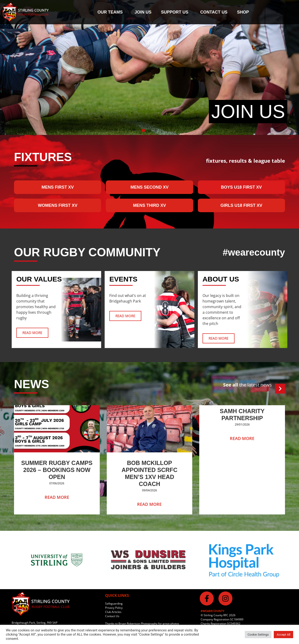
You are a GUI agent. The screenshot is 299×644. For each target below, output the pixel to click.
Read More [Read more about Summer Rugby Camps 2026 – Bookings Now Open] (57, 497)
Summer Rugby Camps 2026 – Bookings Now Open (57, 470)
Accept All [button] (283, 635)
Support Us (176, 12)
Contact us (214, 12)
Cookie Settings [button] (258, 635)
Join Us (143, 12)
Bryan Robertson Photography (138, 624)
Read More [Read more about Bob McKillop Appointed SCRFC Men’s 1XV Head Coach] (149, 504)
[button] (143, 130)
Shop (243, 12)
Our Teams (111, 12)
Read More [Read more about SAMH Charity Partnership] (242, 438)
